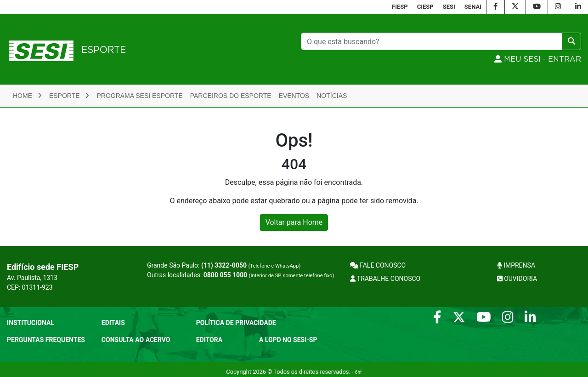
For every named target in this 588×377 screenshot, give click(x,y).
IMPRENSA (516, 265)
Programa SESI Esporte (139, 96)
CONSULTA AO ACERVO (136, 340)
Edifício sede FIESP (43, 267)
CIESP (425, 7)
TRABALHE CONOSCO (385, 279)
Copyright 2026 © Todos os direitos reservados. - (294, 372)
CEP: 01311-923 (30, 287)
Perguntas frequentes (46, 340)
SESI (449, 7)
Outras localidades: (240, 275)
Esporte (69, 96)
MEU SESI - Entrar (538, 59)
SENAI (473, 7)
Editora (209, 340)
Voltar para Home (294, 222)
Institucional (31, 323)
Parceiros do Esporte (231, 96)
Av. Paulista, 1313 (32, 278)
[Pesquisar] (432, 41)
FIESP (400, 7)
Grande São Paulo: (224, 265)
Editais (113, 323)
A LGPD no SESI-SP (288, 340)
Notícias (332, 96)
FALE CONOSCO (378, 265)
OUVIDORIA (517, 279)
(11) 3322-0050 (224, 265)
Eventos (294, 96)
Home (27, 96)
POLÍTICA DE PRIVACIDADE (236, 323)
